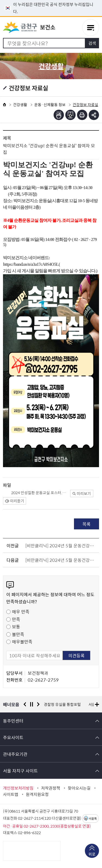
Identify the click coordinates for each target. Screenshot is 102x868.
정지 (32, 704)
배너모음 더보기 (97, 704)
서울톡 (93, 818)
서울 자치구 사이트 (20, 771)
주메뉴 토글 (91, 28)
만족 (16, 619)
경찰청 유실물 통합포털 (62, 704)
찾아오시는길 (79, 788)
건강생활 (20, 105)
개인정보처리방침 (18, 788)
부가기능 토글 (94, 115)
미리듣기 (15, 501)
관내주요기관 (15, 754)
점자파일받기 (70, 115)
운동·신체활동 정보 (50, 105)
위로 (92, 855)
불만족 (18, 634)
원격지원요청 (37, 794)
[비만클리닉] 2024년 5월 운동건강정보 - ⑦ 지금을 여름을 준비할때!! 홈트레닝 (61, 560)
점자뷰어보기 (59, 115)
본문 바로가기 (51, 0)
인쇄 (82, 115)
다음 (38, 704)
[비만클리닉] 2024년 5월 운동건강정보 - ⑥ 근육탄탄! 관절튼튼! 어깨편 (61, 545)
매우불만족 (22, 642)
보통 (16, 627)
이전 (25, 704)
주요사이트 (13, 737)
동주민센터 (13, 721)
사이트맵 (11, 794)
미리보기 (82, 493)
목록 (86, 524)
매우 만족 (21, 612)
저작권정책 (51, 788)
